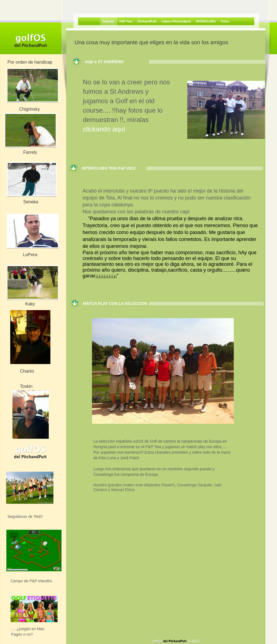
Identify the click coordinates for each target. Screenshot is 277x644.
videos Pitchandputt (176, 21)
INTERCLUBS (206, 21)
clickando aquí (104, 129)
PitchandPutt (147, 21)
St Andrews (111, 29)
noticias (109, 21)
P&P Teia (126, 21)
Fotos (225, 21)
